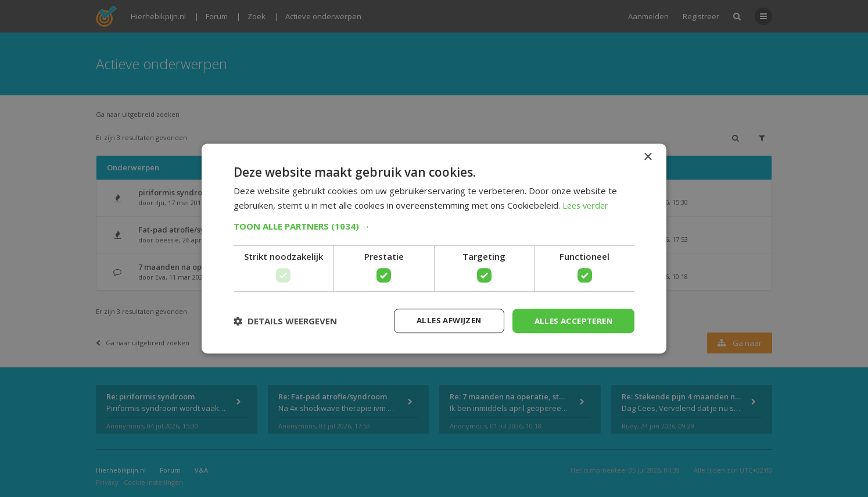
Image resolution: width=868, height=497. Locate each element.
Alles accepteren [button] (571, 321)
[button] (434, 226)
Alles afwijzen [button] (442, 321)
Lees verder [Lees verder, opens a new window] (587, 205)
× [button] (648, 156)
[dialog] (434, 248)
